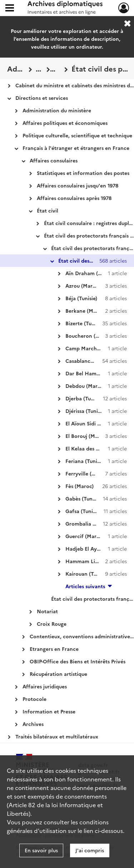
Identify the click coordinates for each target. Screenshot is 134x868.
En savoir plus (41, 850)
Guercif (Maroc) (85, 536)
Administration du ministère (57, 110)
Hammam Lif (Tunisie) (92, 561)
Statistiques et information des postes (83, 173)
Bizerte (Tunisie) (85, 323)
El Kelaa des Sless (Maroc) (96, 448)
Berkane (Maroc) (86, 311)
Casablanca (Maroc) (90, 361)
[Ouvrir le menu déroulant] (10, 9)
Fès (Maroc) (80, 486)
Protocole (34, 699)
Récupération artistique (58, 674)
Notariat (47, 611)
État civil (48, 210)
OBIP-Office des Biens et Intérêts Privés (78, 661)
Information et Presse (49, 711)
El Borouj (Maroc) (86, 436)
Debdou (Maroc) (85, 386)
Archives (33, 724)
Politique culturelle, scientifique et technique (77, 135)
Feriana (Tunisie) (85, 461)
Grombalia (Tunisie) (89, 523)
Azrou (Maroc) (83, 286)
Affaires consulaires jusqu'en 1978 (78, 185)
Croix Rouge (52, 624)
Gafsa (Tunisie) (83, 511)
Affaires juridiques (45, 686)
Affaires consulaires (54, 160)
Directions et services (42, 98)
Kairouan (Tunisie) (87, 574)
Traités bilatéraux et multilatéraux (57, 736)
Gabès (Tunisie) (84, 498)
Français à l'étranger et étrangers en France (76, 148)
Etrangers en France (54, 649)
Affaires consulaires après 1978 (74, 198)
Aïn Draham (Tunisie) (91, 273)
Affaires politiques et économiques (65, 123)
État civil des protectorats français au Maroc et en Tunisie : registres (57, 68)
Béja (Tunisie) (81, 298)
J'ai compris (90, 850)
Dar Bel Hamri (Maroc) (93, 373)
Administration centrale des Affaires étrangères (16, 68)
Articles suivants (85, 586)
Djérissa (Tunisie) (86, 411)
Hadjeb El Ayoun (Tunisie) (96, 548)
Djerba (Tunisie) (84, 398)
